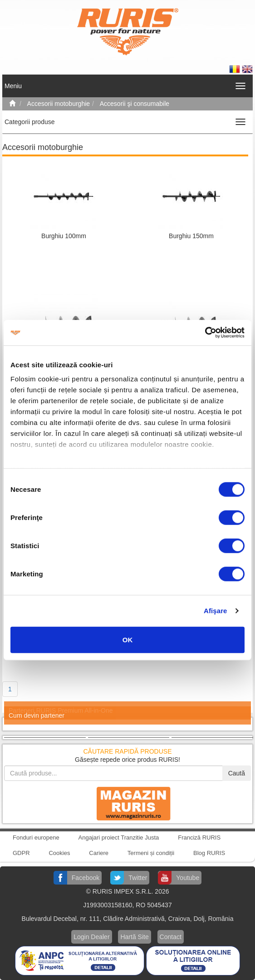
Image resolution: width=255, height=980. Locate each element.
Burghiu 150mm (191, 236)
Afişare (216, 611)
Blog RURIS (209, 853)
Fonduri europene (36, 837)
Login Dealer (91, 937)
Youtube (188, 878)
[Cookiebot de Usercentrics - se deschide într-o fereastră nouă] (205, 333)
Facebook (86, 878)
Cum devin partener (37, 715)
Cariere (99, 853)
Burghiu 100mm (64, 236)
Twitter (138, 878)
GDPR (21, 853)
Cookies (59, 853)
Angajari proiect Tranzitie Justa (119, 837)
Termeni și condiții (151, 853)
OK (128, 639)
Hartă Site (134, 937)
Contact (171, 937)
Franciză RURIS (199, 837)
